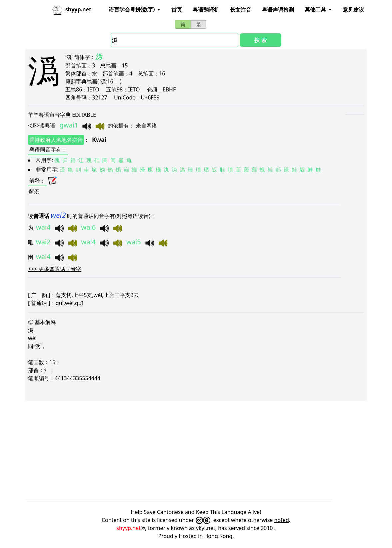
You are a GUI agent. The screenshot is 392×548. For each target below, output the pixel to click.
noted (282, 520)
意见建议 (353, 10)
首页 (177, 10)
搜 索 (260, 40)
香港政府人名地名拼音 (56, 140)
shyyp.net (128, 528)
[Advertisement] (196, 450)
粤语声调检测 (278, 10)
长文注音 (241, 10)
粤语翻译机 (206, 10)
